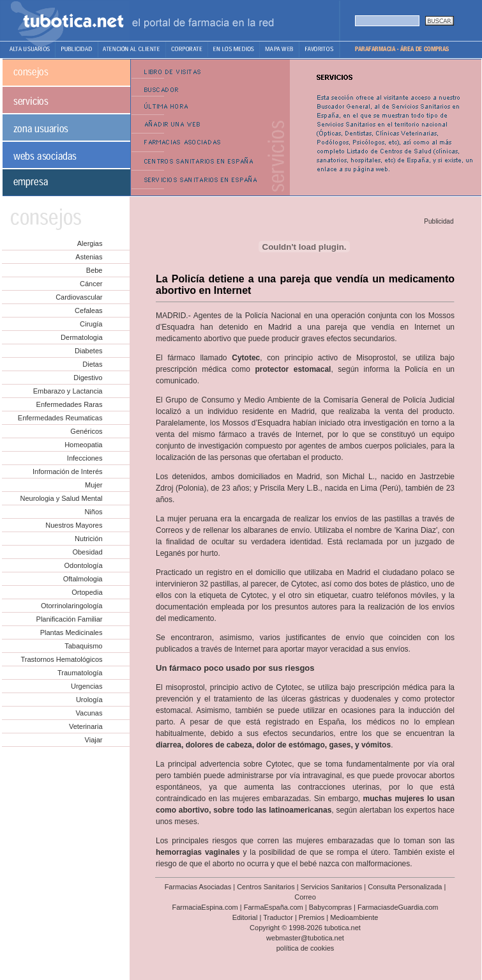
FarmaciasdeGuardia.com (398, 907)
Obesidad (87, 552)
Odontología (84, 565)
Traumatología (80, 673)
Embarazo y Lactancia (68, 391)
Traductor (278, 917)
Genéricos (86, 431)
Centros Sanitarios (266, 887)
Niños (93, 512)
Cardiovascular (79, 297)
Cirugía (91, 324)
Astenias (89, 257)
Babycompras (330, 907)
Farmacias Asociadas (198, 887)
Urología (89, 700)
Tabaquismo (83, 646)
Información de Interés (67, 471)
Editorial (245, 917)
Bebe (94, 270)
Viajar (94, 740)
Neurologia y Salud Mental (61, 498)
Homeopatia (83, 445)
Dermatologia (81, 337)
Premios (312, 917)
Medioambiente (354, 917)
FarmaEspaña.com (274, 907)
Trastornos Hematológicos (62, 659)
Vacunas (89, 713)
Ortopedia (87, 592)
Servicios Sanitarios (332, 887)
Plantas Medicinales (72, 632)
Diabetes (88, 351)
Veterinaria (86, 726)
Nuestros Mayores (74, 525)
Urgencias (87, 686)
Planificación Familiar (70, 619)
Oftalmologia (83, 579)
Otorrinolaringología (72, 606)
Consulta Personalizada (405, 887)
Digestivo (88, 378)
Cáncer (91, 284)
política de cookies (305, 948)
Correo (305, 897)
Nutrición (88, 539)
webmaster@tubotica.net (305, 938)
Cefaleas (88, 310)
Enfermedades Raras (70, 404)
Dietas (92, 364)
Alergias (90, 243)
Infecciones (85, 458)
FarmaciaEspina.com (205, 907)
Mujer (94, 485)
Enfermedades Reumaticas (60, 418)
